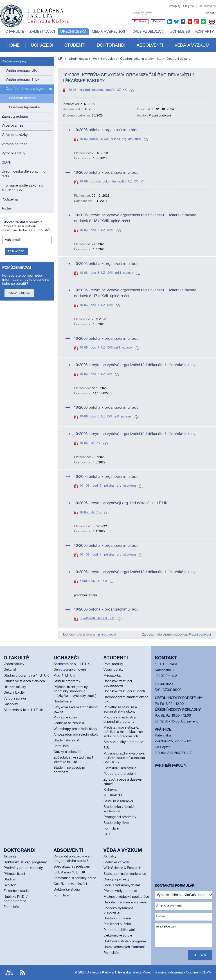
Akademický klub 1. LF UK (24, 710)
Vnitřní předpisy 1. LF (22, 80)
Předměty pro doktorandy (23, 868)
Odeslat (200, 955)
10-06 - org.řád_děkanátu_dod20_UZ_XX (98, 90)
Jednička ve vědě (117, 862)
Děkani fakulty (14, 693)
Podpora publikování (119, 930)
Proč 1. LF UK (64, 676)
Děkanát (10, 670)
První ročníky (113, 664)
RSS (22, 972)
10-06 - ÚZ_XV (90, 443)
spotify (203, 22)
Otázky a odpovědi (68, 752)
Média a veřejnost (109, 32)
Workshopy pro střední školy (75, 729)
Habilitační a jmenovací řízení (125, 903)
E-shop (158, 22)
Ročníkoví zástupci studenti (124, 691)
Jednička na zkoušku (69, 723)
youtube (190, 22)
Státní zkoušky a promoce (123, 742)
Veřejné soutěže (15, 144)
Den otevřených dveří (70, 670)
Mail (192, 6)
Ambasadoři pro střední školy (76, 735)
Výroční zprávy (13, 153)
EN (211, 24)
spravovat (109, 635)
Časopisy (11, 704)
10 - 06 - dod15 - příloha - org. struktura (108, 486)
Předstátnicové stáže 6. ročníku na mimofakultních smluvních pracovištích (123, 732)
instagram (197, 22)
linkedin (170, 22)
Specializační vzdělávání (72, 867)
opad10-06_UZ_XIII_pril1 (97, 619)
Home (13, 46)
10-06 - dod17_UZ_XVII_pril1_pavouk (106, 348)
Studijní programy (67, 681)
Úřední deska (73, 32)
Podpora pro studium (120, 774)
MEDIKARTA (113, 795)
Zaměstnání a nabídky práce (75, 878)
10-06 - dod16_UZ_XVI (96, 374)
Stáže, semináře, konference (125, 874)
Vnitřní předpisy (14, 62)
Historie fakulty (15, 687)
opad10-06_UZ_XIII (93, 581)
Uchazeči (42, 46)
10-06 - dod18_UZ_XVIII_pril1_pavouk (106, 273)
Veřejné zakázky (15, 135)
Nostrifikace (63, 702)
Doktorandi (111, 46)
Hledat (209, 13)
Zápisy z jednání (15, 117)
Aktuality (10, 857)
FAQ (107, 834)
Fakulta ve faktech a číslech (24, 681)
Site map (9, 972)
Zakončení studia (16, 891)
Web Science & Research (122, 868)
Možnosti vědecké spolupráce (126, 897)
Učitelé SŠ (180, 32)
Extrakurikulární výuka (120, 768)
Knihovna (110, 790)
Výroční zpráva (15, 699)
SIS (200, 6)
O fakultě (15, 32)
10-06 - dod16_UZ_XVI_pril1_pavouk (106, 417)
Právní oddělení (200, 635)
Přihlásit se (16, 251)
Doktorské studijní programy (25, 862)
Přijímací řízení (14, 874)
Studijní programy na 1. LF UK (26, 676)
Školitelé (10, 885)
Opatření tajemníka (24, 107)
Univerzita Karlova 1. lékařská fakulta (114, 973)
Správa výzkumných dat (122, 885)
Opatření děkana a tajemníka (29, 89)
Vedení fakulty (14, 664)
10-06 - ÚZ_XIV (91, 512)
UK (185, 6)
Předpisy (175, 6)
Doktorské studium (68, 890)
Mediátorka (112, 676)
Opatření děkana (22, 98)
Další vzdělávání (148, 32)
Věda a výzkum (192, 46)
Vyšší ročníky (114, 670)
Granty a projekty (117, 880)
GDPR (7, 163)
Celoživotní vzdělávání (70, 884)
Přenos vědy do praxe (120, 891)
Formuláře (61, 746)
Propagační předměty (120, 817)
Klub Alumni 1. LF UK (69, 873)
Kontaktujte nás (19, 293)
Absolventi (150, 46)
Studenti (75, 46)
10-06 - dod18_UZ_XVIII (97, 230)
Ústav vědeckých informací (124, 947)
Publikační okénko (117, 924)
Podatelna (10, 200)
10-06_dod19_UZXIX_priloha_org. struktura (110, 139)
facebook (183, 22)
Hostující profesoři (117, 918)
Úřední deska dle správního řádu (24, 174)
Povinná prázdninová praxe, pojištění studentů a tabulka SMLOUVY (124, 758)
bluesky (176, 22)
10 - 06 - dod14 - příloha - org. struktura (108, 555)
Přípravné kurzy (65, 718)
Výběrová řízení (14, 126)
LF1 (61, 59)
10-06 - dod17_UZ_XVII (96, 305)
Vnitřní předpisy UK (21, 71)
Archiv (7, 209)
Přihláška (140, 22)
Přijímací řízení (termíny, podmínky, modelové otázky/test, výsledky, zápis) (75, 692)
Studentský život (66, 741)
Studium (10, 880)
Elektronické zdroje (118, 936)
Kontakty (210, 6)
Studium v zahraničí (118, 801)
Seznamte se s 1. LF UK (72, 664)
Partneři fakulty (171, 766)
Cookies (192, 973)
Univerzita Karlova (52, 24)
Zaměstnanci (42, 32)
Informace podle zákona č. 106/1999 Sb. (23, 188)
